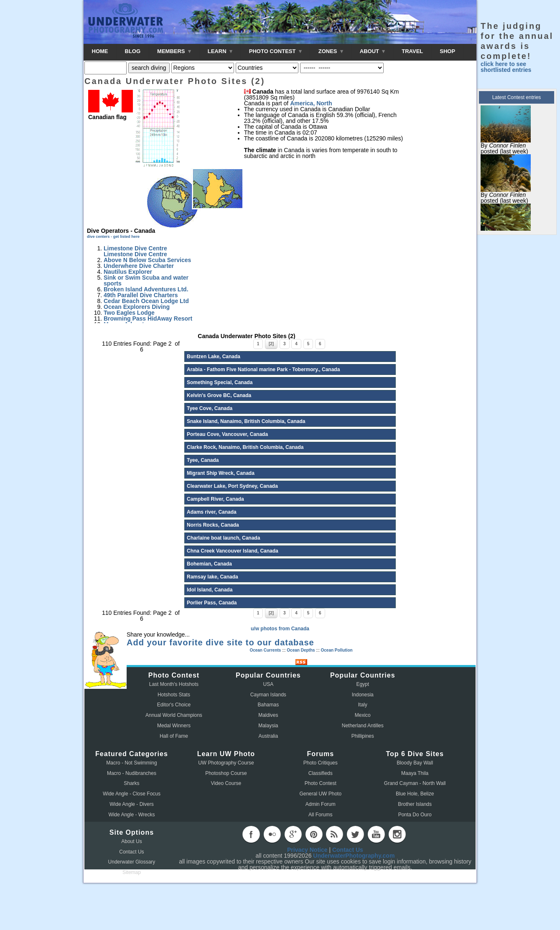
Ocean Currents (265, 650)
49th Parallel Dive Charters (141, 295)
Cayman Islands (268, 695)
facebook (251, 834)
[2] (271, 344)
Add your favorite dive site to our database (220, 642)
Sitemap (132, 872)
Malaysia (268, 726)
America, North (311, 103)
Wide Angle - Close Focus (132, 794)
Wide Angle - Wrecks (131, 815)
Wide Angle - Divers (131, 804)
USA (269, 684)
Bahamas (269, 705)
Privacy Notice (307, 850)
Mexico (363, 715)
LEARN (220, 51)
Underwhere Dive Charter (139, 266)
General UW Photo (320, 794)
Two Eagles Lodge (129, 313)
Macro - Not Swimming (131, 763)
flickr (272, 834)
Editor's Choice (174, 705)
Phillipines (363, 736)
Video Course (226, 783)
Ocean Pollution (336, 650)
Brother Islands (415, 804)
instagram (397, 834)
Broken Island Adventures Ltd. (146, 289)
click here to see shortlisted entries (506, 67)
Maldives (268, 715)
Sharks (131, 783)
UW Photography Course (226, 763)
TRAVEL (412, 51)
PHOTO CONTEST (275, 51)
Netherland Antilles (363, 726)
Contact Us (131, 852)
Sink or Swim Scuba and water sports (146, 280)
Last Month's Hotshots (174, 684)
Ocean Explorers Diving (137, 307)
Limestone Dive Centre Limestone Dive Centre (135, 251)
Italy (363, 705)
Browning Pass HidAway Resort (148, 318)
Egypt (363, 684)
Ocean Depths (301, 650)
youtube (376, 834)
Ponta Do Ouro (415, 815)
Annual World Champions (174, 715)
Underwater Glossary (132, 862)
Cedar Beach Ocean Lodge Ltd (146, 301)
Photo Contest (321, 783)
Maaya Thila (415, 773)
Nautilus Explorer (128, 272)
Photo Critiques (321, 763)
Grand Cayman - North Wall (415, 783)
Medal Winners (174, 726)
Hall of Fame (174, 736)
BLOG (133, 51)
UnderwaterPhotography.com (354, 856)
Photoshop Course (226, 773)
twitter (355, 834)
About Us (131, 841)
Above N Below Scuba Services (147, 260)
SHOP (447, 51)
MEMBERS (174, 51)
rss (334, 834)
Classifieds (321, 773)
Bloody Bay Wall (415, 763)
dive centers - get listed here (113, 237)
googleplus (293, 834)
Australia (269, 736)
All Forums (320, 815)
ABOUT (372, 51)
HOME (100, 51)
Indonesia (363, 695)
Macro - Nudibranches (132, 773)
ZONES (331, 51)
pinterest (314, 834)
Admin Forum (321, 804)
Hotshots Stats (174, 695)
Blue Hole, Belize (415, 794)
